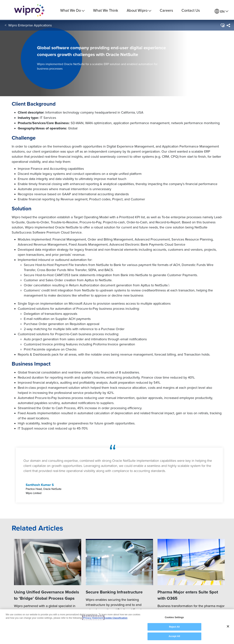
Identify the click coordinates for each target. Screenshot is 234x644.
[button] (222, 26)
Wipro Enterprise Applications (30, 26)
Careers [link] (166, 10)
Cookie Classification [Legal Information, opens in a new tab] (116, 618)
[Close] (228, 626)
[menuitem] (221, 11)
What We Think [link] (106, 10)
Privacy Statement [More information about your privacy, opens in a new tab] (93, 618)
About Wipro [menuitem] (139, 10)
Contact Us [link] (191, 10)
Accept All (174, 636)
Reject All (174, 627)
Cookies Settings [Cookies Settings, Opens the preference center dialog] (174, 617)
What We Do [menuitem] (72, 10)
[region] (117, 627)
